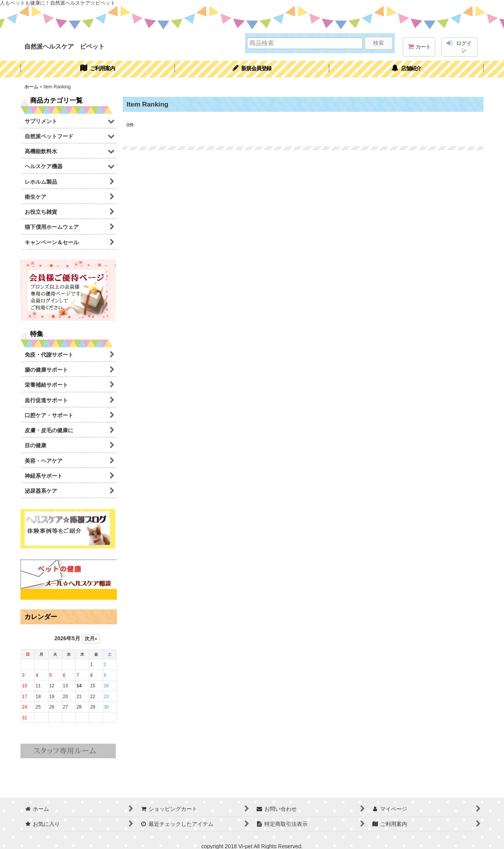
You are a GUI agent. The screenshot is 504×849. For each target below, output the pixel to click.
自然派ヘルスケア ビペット (64, 46)
